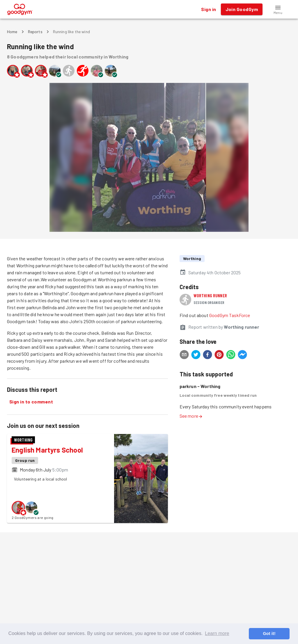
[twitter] (196, 355)
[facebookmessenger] (242, 355)
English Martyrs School (47, 450)
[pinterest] (219, 355)
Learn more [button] (217, 633)
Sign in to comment (31, 402)
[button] (278, 9)
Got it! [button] (269, 634)
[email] (184, 355)
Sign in (209, 9)
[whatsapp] (231, 355)
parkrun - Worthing (200, 386)
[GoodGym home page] (20, 9)
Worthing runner (210, 295)
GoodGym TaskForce (230, 315)
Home (12, 32)
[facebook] (207, 355)
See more (191, 416)
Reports (35, 32)
